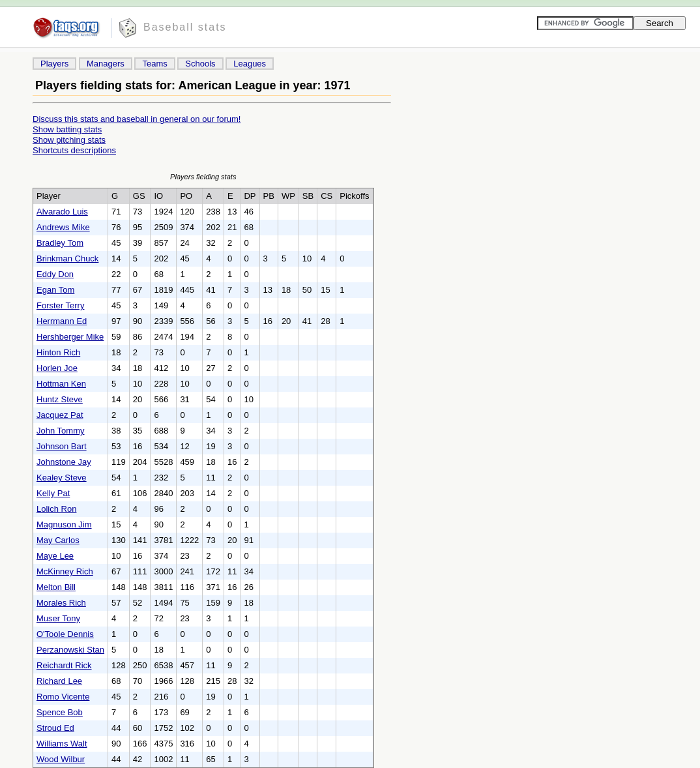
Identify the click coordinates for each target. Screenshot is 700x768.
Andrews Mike (63, 227)
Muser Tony (58, 618)
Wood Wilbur (61, 759)
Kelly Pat (53, 493)
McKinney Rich (65, 571)
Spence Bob (60, 712)
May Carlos (58, 540)
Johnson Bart (62, 446)
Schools (200, 64)
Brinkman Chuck (67, 258)
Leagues (250, 64)
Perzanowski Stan (70, 650)
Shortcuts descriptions (74, 150)
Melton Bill (56, 587)
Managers (106, 64)
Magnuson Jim (64, 524)
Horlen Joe (57, 368)
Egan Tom (55, 290)
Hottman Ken (61, 384)
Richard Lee (59, 681)
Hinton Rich (58, 352)
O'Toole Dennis (65, 634)
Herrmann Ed (62, 321)
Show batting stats (67, 129)
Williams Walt (62, 744)
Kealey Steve (62, 478)
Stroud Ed (55, 728)
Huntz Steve (60, 399)
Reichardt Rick (64, 665)
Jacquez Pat (60, 415)
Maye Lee (55, 556)
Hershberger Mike (70, 337)
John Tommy (60, 431)
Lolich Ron (56, 509)
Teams (154, 64)
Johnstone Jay (64, 462)
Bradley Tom (60, 243)
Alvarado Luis (62, 212)
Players (54, 64)
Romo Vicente (63, 697)
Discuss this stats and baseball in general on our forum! (137, 119)
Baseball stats (185, 27)
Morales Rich (61, 603)
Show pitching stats (69, 140)
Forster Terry (60, 305)
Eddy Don (55, 274)
